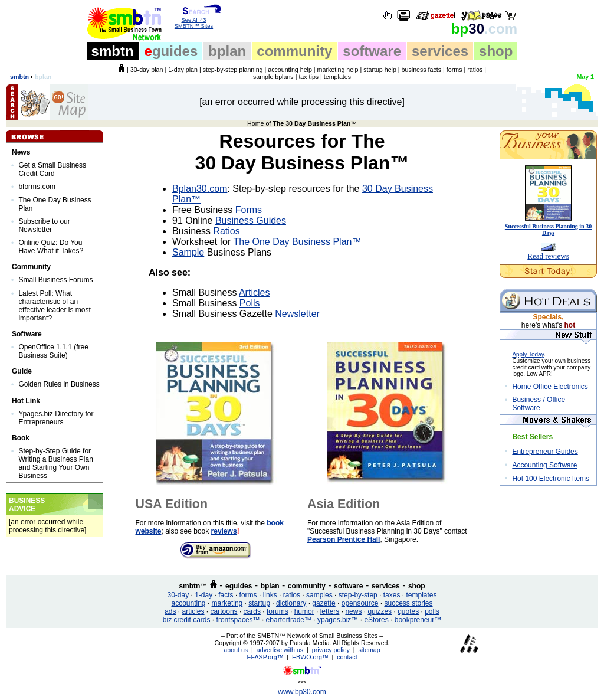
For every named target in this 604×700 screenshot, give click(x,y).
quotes (408, 611)
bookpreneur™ (418, 620)
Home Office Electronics (550, 387)
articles (193, 611)
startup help (380, 70)
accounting (189, 603)
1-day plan (183, 70)
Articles (254, 292)
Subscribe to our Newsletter (44, 225)
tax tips (308, 77)
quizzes (380, 611)
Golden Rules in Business (59, 384)
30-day (178, 595)
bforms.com (37, 187)
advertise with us (280, 650)
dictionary (291, 603)
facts (226, 595)
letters (330, 611)
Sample (188, 252)
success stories (408, 603)
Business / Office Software (539, 404)
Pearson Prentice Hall (344, 539)
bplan (227, 51)
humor (304, 611)
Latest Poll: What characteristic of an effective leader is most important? (55, 306)
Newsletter (297, 314)
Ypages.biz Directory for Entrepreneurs (56, 418)
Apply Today (528, 354)
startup (259, 603)
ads (170, 611)
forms (454, 70)
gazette (324, 603)
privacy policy (331, 650)
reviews (224, 531)
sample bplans (273, 77)
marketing (227, 603)
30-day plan (147, 70)
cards (252, 611)
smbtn (113, 51)
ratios (475, 70)
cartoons (224, 611)
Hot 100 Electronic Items (551, 479)
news (353, 611)
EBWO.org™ (310, 657)
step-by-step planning (233, 70)
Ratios (226, 231)
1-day (203, 595)
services (440, 51)
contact (347, 657)
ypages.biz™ (338, 620)
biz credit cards (187, 620)
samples (319, 595)
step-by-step (358, 595)
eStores (376, 620)
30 (484, 29)
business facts (422, 70)
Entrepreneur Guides (545, 452)
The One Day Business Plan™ (297, 242)
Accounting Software (544, 465)
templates (337, 77)
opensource (360, 603)
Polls (250, 303)
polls (432, 611)
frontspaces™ (238, 620)
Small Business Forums (55, 280)
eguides (239, 586)
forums (278, 611)
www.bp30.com (302, 692)
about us (236, 650)
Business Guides (251, 220)
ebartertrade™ (289, 620)
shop (496, 51)
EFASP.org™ (265, 657)
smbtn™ (193, 586)
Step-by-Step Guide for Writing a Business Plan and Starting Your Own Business (56, 463)
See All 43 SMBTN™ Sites (194, 21)
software (372, 51)
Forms (249, 210)
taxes (392, 595)
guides (171, 51)
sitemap (369, 650)
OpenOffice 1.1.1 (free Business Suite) (53, 351)
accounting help (290, 70)
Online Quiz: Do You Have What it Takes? (51, 247)
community (294, 51)
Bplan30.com (200, 189)
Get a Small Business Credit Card (52, 169)
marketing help (338, 70)
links (270, 595)
